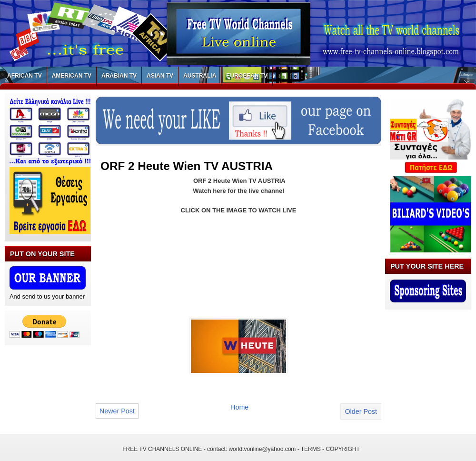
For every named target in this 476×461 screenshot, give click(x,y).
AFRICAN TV (25, 76)
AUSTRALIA (200, 76)
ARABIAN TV (119, 76)
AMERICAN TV (72, 76)
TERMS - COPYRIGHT (330, 449)
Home (239, 407)
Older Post (361, 411)
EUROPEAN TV (247, 76)
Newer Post (117, 411)
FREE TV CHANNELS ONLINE (162, 449)
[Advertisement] (139, 256)
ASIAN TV (160, 76)
